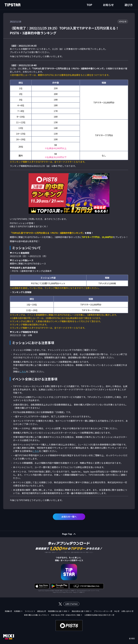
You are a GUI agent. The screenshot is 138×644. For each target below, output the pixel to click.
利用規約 (17, 611)
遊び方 (129, 5)
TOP (89, 5)
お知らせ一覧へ (69, 517)
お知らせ (108, 5)
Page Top (67, 534)
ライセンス (29, 611)
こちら (23, 371)
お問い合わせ (126, 611)
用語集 (7, 611)
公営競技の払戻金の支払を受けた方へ (98, 615)
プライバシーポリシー (102, 611)
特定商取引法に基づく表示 (58, 611)
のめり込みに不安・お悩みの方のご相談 (66, 615)
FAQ (116, 611)
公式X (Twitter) (71, 604)
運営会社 (40, 611)
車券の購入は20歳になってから (35, 615)
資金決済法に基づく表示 (81, 611)
